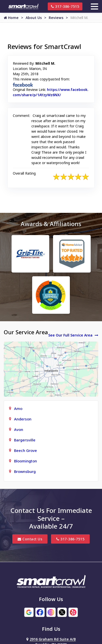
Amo (18, 408)
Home (11, 18)
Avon (19, 429)
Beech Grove (26, 450)
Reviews (56, 18)
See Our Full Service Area (73, 335)
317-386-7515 (65, 6)
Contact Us (30, 539)
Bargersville (25, 440)
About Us (34, 18)
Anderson (23, 419)
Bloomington (26, 461)
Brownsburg (25, 471)
